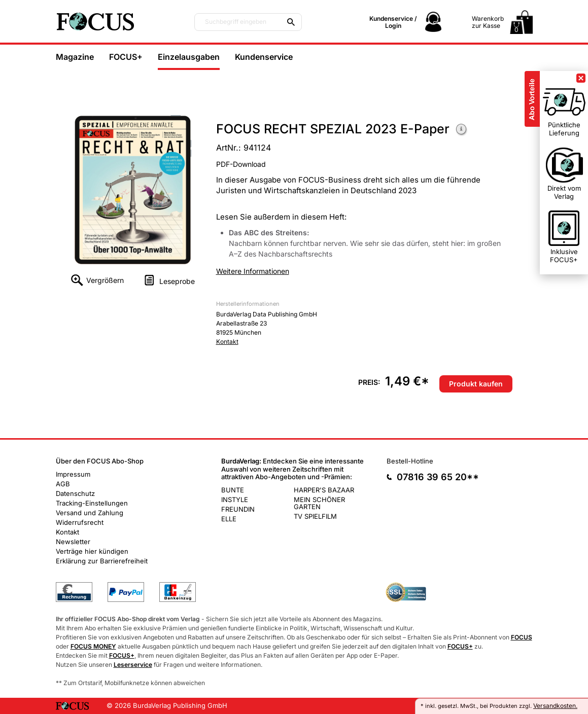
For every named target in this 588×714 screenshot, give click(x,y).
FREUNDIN (238, 509)
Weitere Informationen (462, 130)
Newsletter (73, 542)
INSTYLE (235, 499)
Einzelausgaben (189, 57)
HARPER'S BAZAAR (324, 490)
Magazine (75, 57)
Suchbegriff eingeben (236, 22)
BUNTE (233, 490)
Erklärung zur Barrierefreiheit (102, 561)
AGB (63, 484)
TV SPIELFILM (315, 516)
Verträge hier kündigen (92, 551)
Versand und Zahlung (90, 513)
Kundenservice (264, 57)
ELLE (229, 519)
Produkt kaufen (476, 384)
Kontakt (227, 342)
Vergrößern (105, 280)
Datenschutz (75, 493)
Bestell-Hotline (410, 461)
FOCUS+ (126, 57)
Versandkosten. (555, 706)
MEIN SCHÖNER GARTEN (319, 503)
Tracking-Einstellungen (92, 503)
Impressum (73, 474)
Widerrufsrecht (80, 522)
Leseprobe (177, 281)
